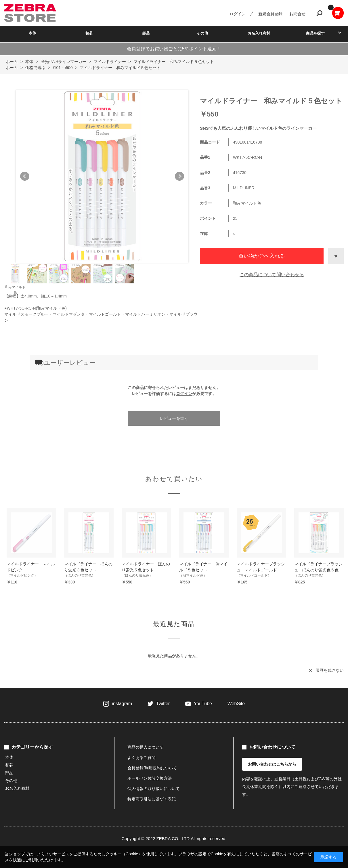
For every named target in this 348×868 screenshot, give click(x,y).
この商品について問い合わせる (272, 275)
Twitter (163, 704)
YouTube (203, 704)
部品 (146, 33)
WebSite (236, 704)
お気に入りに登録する (336, 256)
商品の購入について (146, 747)
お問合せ (297, 14)
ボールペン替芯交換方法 (150, 778)
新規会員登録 (270, 14)
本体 (32, 33)
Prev (25, 176)
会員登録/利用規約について (152, 768)
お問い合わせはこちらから (272, 764)
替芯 (89, 33)
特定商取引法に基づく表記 (152, 799)
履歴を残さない (330, 670)
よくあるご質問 (142, 758)
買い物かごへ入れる (262, 256)
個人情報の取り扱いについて (154, 789)
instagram (122, 704)
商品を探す (315, 33)
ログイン (238, 14)
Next (179, 176)
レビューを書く (174, 418)
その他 (202, 33)
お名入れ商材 (259, 33)
